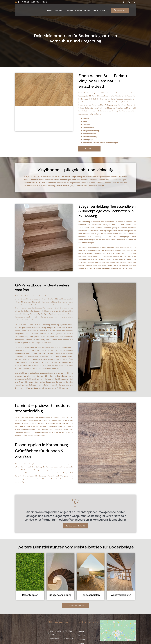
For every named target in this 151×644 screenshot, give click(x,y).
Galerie (95, 10)
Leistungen (59, 10)
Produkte (78, 10)
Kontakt (103, 10)
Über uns (70, 10)
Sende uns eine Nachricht (76, 543)
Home (49, 10)
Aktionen (87, 10)
